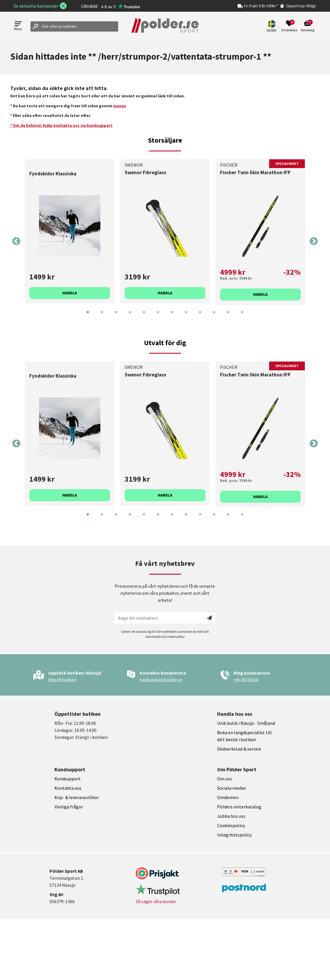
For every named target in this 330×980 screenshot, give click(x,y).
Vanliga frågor (69, 807)
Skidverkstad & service (239, 749)
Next (314, 241)
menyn (120, 106)
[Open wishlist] (289, 26)
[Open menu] (18, 26)
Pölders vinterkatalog (239, 807)
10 (214, 317)
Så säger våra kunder (156, 901)
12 (242, 317)
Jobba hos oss (231, 816)
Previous (16, 241)
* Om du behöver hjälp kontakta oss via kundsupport (61, 125)
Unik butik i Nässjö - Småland (246, 723)
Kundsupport (68, 779)
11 (228, 317)
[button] (272, 26)
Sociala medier (232, 788)
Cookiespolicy (231, 825)
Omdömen (228, 797)
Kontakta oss (68, 788)
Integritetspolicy (234, 835)
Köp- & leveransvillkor (77, 797)
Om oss (225, 779)
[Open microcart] (307, 26)
